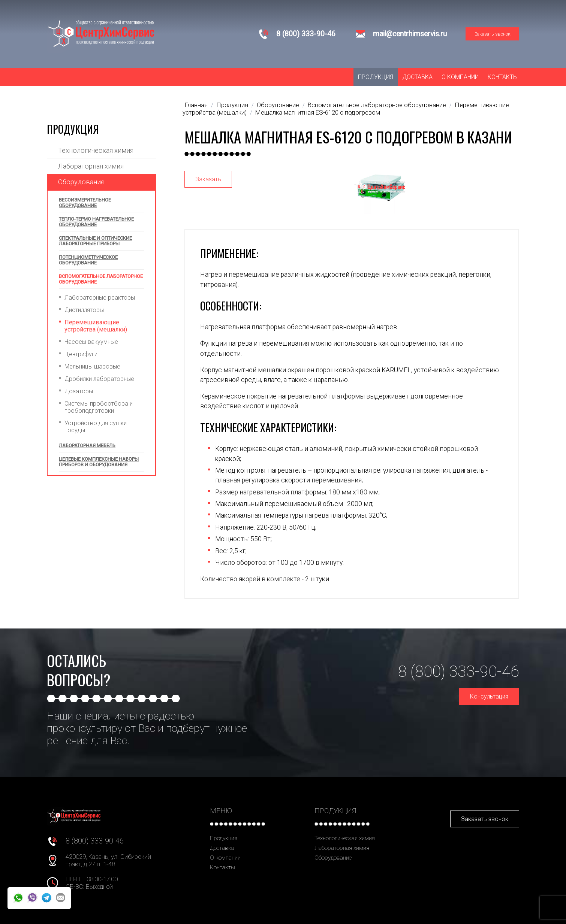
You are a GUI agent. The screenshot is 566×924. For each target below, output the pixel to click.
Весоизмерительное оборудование (85, 203)
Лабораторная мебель (87, 446)
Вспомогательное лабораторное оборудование (101, 279)
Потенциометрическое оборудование (88, 260)
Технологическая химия (96, 150)
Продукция (376, 77)
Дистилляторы (84, 310)
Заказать (208, 179)
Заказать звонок (493, 34)
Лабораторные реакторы (100, 298)
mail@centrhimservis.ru (410, 34)
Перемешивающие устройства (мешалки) (96, 326)
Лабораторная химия (91, 166)
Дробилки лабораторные (99, 379)
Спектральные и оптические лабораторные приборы (95, 241)
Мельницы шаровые (92, 366)
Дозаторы (79, 391)
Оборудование (81, 182)
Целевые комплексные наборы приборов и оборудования (99, 462)
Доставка (417, 77)
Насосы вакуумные (91, 342)
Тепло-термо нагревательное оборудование (96, 222)
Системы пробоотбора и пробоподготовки (99, 407)
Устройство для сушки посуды (96, 427)
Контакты (503, 77)
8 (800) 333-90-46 (306, 34)
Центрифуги (81, 354)
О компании (460, 77)
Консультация (489, 696)
